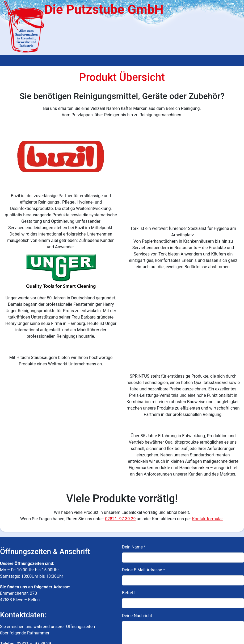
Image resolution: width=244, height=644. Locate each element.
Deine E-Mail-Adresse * (144, 460)
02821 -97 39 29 (120, 409)
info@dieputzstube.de (21, 563)
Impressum (76, 638)
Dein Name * (134, 437)
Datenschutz (99, 638)
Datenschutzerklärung (206, 613)
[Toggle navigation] (7, 60)
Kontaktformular (207, 409)
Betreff (129, 483)
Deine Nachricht (137, 505)
